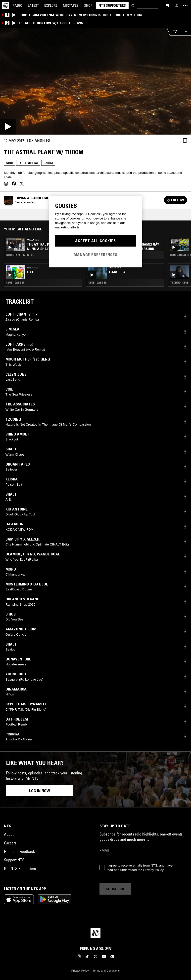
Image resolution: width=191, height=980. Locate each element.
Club (10, 163)
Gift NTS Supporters (20, 869)
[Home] (5, 5)
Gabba (48, 163)
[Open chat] (168, 5)
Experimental (28, 163)
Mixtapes (71, 5)
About (9, 834)
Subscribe (115, 889)
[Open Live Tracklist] (173, 31)
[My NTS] (177, 5)
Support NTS (14, 860)
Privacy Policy (153, 870)
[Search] (133, 5)
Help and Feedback (19, 851)
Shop (88, 5)
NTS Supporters (112, 5)
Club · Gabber (15, 283)
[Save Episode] (185, 141)
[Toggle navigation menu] (185, 5)
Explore (51, 5)
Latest (33, 5)
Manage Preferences (95, 254)
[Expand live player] (186, 31)
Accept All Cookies (95, 241)
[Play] (95, 81)
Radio (18, 5)
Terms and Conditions (106, 971)
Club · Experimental (20, 255)
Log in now (40, 791)
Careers (10, 843)
